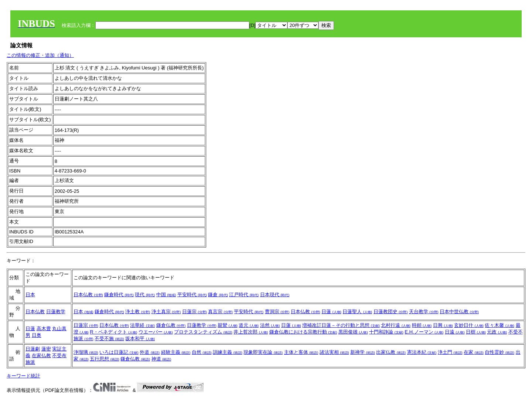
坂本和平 (140, 339)
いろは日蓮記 (119, 352)
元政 (497, 332)
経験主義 (176, 352)
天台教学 (424, 312)
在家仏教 (41, 355)
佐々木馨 (499, 325)
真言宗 (220, 312)
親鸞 (228, 325)
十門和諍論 (386, 332)
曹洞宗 (277, 312)
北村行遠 (396, 325)
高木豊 (44, 329)
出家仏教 (391, 352)
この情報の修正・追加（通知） (40, 55)
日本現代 (275, 295)
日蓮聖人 (357, 312)
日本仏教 (88, 295)
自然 (202, 352)
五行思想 (105, 359)
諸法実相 (334, 352)
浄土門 (450, 352)
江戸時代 (244, 295)
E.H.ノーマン (424, 332)
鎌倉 (218, 295)
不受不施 (109, 339)
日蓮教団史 (391, 312)
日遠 (455, 332)
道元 (249, 325)
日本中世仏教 (459, 312)
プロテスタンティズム (203, 332)
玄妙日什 (469, 325)
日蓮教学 (56, 312)
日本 (30, 295)
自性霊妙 (499, 352)
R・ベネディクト (113, 332)
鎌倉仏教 (171, 325)
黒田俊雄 (353, 332)
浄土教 (138, 312)
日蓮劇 (33, 349)
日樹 (476, 332)
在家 (474, 352)
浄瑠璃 (86, 352)
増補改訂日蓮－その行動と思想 (341, 325)
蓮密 (46, 349)
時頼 (422, 325)
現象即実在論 (263, 352)
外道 (150, 352)
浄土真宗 (166, 312)
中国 (166, 295)
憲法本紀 (422, 352)
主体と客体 (301, 352)
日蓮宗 (195, 312)
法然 (270, 325)
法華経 (142, 325)
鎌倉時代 (119, 295)
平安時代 (192, 295)
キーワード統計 (23, 376)
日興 (443, 325)
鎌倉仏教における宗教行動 (303, 332)
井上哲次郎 (251, 332)
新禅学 (363, 352)
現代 (145, 295)
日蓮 (331, 312)
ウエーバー (156, 332)
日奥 (37, 335)
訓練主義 (228, 352)
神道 (161, 359)
